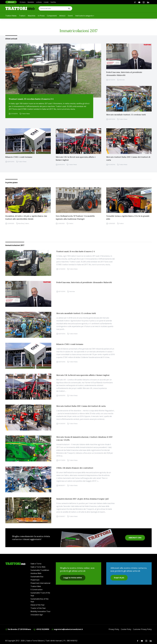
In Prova (41, 16)
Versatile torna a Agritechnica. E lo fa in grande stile (128, 217)
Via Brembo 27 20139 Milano (18, 629)
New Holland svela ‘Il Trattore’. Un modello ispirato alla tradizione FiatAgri (75, 217)
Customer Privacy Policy (142, 629)
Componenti (52, 16)
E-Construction (37, 590)
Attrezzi (62, 16)
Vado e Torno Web (38, 567)
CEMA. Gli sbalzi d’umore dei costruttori (75, 468)
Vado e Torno (36, 564)
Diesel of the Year (38, 605)
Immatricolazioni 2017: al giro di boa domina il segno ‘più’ (83, 499)
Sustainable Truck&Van (40, 570)
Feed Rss (53, 2)
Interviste (122, 80)
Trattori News (11, 16)
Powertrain (35, 580)
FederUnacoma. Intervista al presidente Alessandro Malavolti (124, 74)
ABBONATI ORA (135, 538)
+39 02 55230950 (41, 629)
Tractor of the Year (38, 608)
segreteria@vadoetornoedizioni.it (67, 629)
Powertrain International (40, 583)
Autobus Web (36, 573)
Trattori (22, 16)
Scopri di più (119, 578)
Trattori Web (36, 586)
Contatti (46, 2)
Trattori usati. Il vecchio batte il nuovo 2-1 (31, 99)
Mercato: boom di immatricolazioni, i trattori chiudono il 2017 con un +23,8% (84, 438)
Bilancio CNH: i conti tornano (19, 157)
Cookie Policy (126, 629)
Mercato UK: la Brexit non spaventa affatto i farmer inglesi (76, 158)
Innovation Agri (37, 615)
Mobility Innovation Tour (41, 611)
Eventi (70, 16)
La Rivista (39, 2)
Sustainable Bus (37, 577)
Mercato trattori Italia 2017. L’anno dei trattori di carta (128, 158)
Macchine (32, 16)
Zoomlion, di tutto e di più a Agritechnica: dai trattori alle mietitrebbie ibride (26, 217)
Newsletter (31, 2)
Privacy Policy (114, 629)
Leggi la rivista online (73, 578)
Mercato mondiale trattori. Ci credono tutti (126, 115)
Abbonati (11, 2)
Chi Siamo (23, 2)
